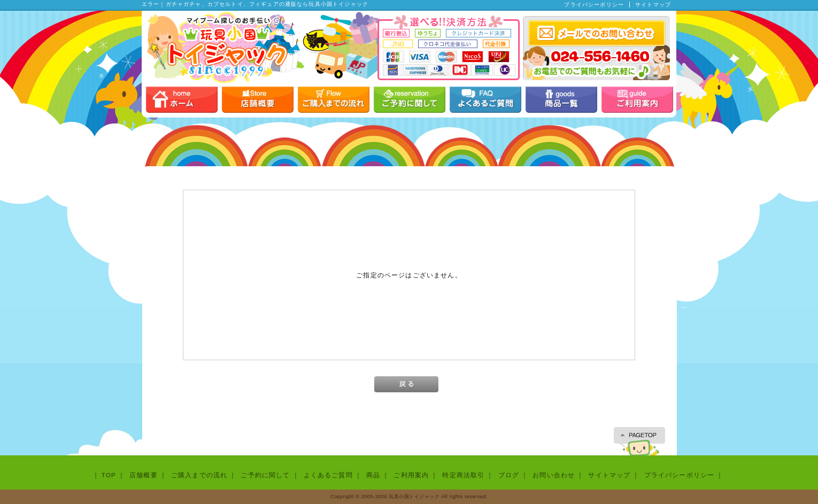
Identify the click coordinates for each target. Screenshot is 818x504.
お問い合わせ (554, 475)
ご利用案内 (411, 475)
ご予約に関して (265, 475)
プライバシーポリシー (594, 5)
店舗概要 (144, 475)
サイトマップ (653, 5)
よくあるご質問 (328, 475)
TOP (109, 475)
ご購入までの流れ (199, 475)
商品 (373, 475)
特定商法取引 (463, 475)
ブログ (509, 475)
